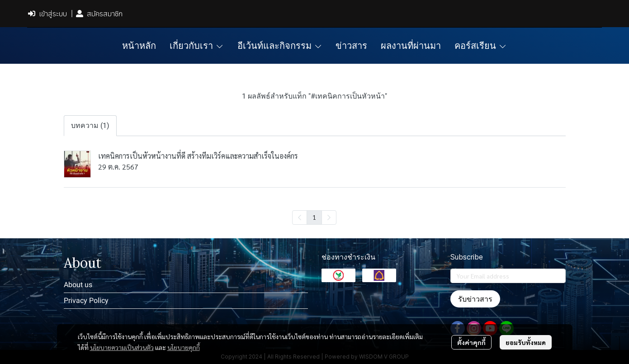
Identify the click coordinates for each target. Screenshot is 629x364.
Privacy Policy (86, 300)
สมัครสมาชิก (99, 14)
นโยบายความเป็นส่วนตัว (122, 347)
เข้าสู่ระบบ (47, 14)
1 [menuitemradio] (314, 217)
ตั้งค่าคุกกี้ (471, 342)
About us (78, 285)
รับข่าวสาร (475, 299)
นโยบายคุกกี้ (184, 347)
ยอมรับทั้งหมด (526, 342)
